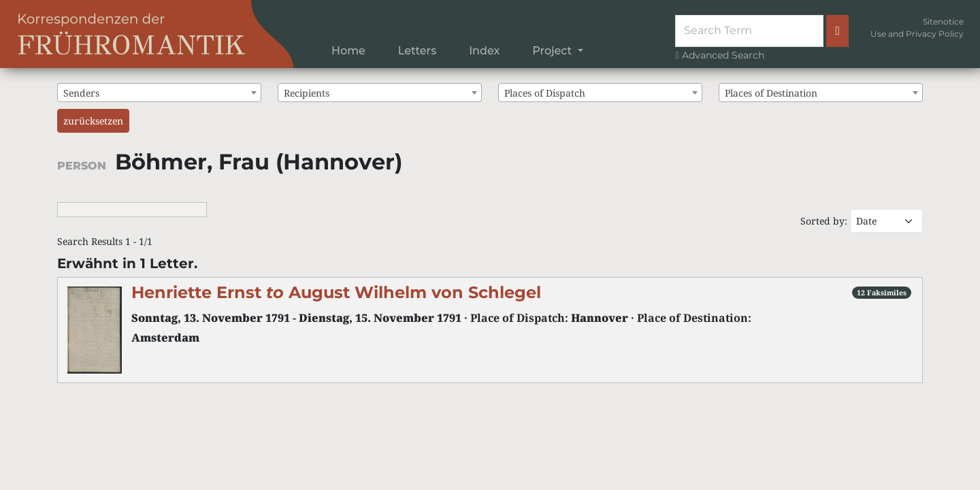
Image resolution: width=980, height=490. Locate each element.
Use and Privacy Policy (917, 34)
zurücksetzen (93, 121)
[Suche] (749, 31)
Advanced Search (719, 55)
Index (484, 51)
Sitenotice (943, 21)
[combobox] (159, 93)
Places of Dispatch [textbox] (545, 93)
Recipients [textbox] (307, 93)
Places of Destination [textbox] (771, 93)
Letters (417, 51)
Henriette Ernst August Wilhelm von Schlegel (336, 292)
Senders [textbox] (81, 93)
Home (348, 51)
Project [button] (553, 51)
